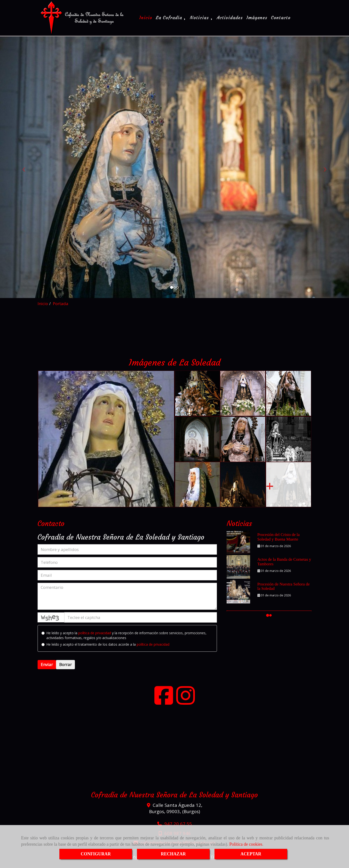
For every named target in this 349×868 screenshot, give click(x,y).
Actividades (230, 20)
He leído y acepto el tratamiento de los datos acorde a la (105, 649)
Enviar (47, 669)
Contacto (281, 20)
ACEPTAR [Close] (251, 854)
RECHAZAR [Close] (173, 854)
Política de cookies (246, 844)
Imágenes (257, 20)
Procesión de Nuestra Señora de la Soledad (284, 591)
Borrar (65, 669)
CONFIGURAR (96, 854)
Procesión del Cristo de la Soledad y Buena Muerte (279, 542)
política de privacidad (95, 638)
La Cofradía (171, 20)
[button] (26, 172)
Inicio (146, 20)
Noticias (201, 20)
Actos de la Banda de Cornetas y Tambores (284, 567)
